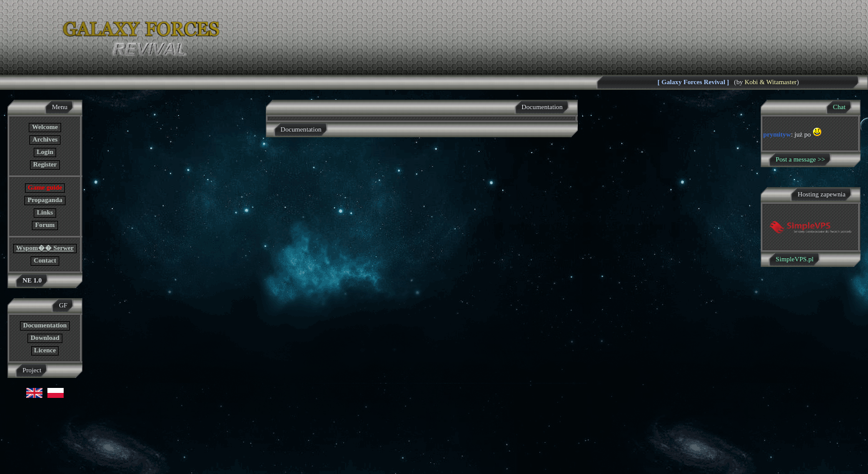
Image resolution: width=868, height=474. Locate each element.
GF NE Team (129, 466)
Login (45, 152)
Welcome (45, 127)
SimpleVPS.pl (795, 259)
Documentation (45, 325)
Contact (45, 260)
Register (45, 164)
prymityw (777, 134)
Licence (45, 350)
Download (45, 338)
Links (45, 212)
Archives (45, 139)
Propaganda (45, 200)
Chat (839, 107)
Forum (45, 225)
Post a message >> (800, 159)
